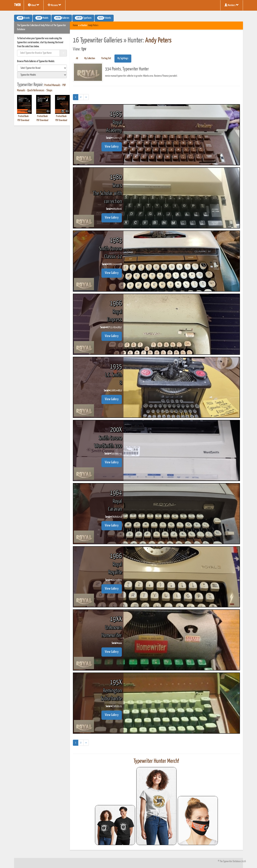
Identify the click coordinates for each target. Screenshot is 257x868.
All (77, 58)
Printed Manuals (52, 85)
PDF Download (23, 120)
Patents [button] (104, 18)
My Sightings (123, 58)
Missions (54, 5)
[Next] (86, 97)
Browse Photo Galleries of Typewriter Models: (36, 61)
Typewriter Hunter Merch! (156, 761)
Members (232, 5)
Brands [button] (23, 18)
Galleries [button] (62, 18)
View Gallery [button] (112, 147)
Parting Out (106, 58)
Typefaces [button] (83, 18)
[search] (42, 68)
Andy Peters (93, 25)
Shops (49, 91)
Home (75, 25)
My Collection (90, 58)
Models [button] (42, 18)
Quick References (36, 91)
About (34, 5)
